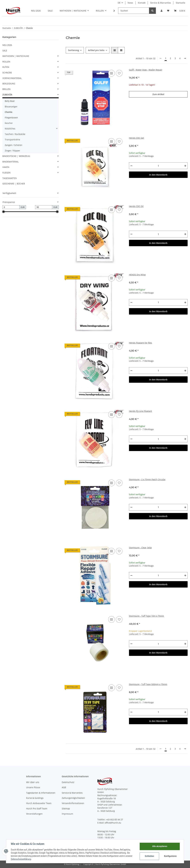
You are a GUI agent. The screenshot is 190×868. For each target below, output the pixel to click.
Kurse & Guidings (35, 798)
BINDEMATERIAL (10, 162)
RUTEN (6, 67)
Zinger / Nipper (12, 151)
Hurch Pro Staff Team (37, 809)
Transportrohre (12, 140)
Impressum (67, 814)
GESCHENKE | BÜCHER (14, 184)
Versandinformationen (73, 803)
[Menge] (158, 166)
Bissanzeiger (11, 107)
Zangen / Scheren (14, 145)
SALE (5, 51)
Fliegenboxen (11, 118)
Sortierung (74, 50)
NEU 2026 (7, 45)
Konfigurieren (170, 856)
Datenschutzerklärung (21, 859)
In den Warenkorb (158, 175)
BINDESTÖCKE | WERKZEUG (16, 156)
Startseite (180, 3)
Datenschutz (68, 782)
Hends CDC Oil (136, 206)
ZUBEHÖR (7, 95)
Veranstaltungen (34, 814)
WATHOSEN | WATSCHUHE (16, 56)
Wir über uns (33, 782)
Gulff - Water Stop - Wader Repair (146, 70)
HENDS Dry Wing (137, 275)
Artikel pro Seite (96, 50)
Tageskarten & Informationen (41, 793)
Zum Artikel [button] (158, 94)
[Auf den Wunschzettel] (119, 73)
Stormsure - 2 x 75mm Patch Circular (147, 479)
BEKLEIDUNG (9, 84)
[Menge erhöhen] (185, 166)
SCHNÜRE (7, 73)
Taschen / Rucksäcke (15, 134)
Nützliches (10, 129)
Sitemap (66, 809)
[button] (161, 11)
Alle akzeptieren (160, 846)
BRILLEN (6, 89)
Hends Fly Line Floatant (140, 411)
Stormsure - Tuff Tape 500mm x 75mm (148, 684)
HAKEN (6, 167)
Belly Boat (10, 101)
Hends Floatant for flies (140, 343)
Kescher (9, 123)
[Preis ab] (11, 207)
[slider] (4, 212)
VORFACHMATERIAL (12, 78)
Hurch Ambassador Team (39, 803)
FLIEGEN (6, 173)
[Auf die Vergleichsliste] (111, 73)
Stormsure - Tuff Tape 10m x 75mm (147, 616)
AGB (64, 787)
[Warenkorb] (180, 11)
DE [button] (119, 3)
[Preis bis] (44, 207)
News (130, 3)
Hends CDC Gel (136, 138)
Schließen (149, 856)
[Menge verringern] (131, 166)
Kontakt (142, 3)
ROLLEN (6, 62)
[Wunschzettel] (168, 11)
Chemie (9, 112)
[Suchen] (134, 11)
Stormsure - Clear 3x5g (140, 548)
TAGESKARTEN (10, 178)
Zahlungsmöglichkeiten (73, 798)
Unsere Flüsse (33, 787)
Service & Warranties (161, 3)
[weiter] (185, 58)
